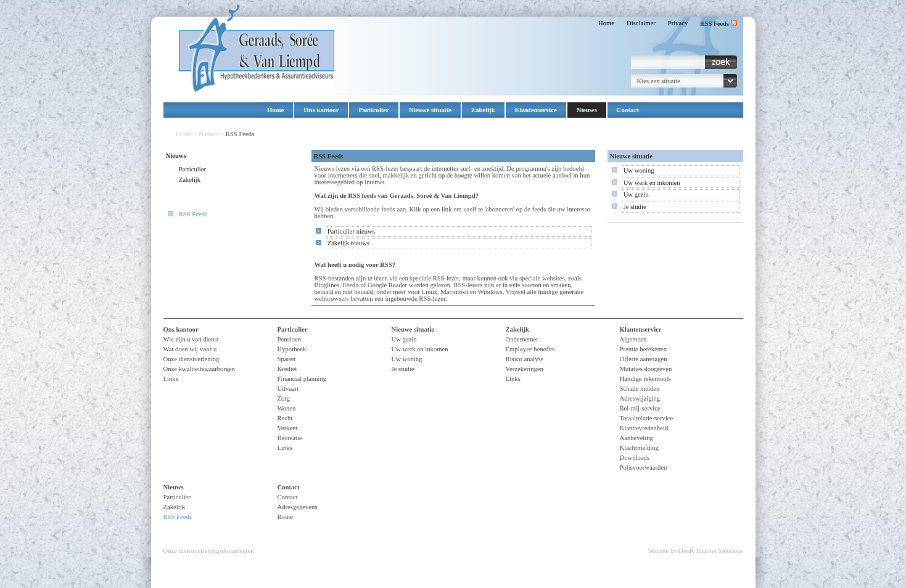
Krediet (287, 369)
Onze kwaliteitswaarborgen (200, 369)
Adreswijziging (640, 398)
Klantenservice (536, 110)
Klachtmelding (639, 448)
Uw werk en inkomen (652, 183)
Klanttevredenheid (644, 428)
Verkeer (288, 428)
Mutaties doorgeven (646, 369)
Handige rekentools (645, 379)
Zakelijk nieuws (348, 243)
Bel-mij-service (640, 408)
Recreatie (290, 438)
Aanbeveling (636, 438)
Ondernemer (522, 339)
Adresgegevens (298, 507)
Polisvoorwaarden (644, 468)
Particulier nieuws (351, 231)
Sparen (287, 359)
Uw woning (639, 170)
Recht (285, 418)
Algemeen (633, 339)
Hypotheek (292, 349)
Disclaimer (641, 23)
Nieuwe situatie (430, 110)
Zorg (284, 398)
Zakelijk (483, 110)
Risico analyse (525, 359)
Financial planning (302, 379)
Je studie (635, 207)
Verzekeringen (525, 369)
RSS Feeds (718, 24)
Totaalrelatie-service (647, 418)
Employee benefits (530, 349)
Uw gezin (636, 194)
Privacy (678, 23)
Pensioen (289, 339)
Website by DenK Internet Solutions (695, 551)
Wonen (287, 408)
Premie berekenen (644, 349)
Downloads (635, 458)
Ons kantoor (321, 110)
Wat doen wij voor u (190, 349)
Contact (628, 110)
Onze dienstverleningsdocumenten (209, 551)
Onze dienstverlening (191, 359)
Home (606, 23)
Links (171, 379)
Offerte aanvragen (644, 359)
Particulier (373, 110)
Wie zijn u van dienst (191, 339)
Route (285, 517)
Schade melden (640, 389)
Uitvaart (288, 389)
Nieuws (587, 110)
